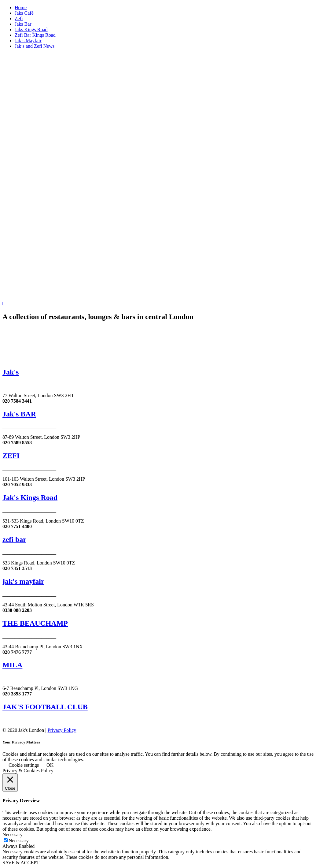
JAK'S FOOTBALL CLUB (45, 707)
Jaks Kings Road (31, 30)
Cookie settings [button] (24, 765)
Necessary (19, 841)
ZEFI (11, 456)
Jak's (11, 372)
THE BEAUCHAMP (35, 623)
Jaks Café (24, 13)
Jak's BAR (19, 414)
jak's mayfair (23, 581)
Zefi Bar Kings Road (35, 35)
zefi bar (14, 539)
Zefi (19, 19)
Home (21, 7)
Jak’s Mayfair (28, 41)
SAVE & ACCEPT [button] (21, 863)
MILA (12, 665)
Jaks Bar (23, 24)
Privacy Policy (62, 730)
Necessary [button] (13, 834)
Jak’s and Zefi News (35, 46)
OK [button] (50, 765)
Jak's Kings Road (30, 497)
